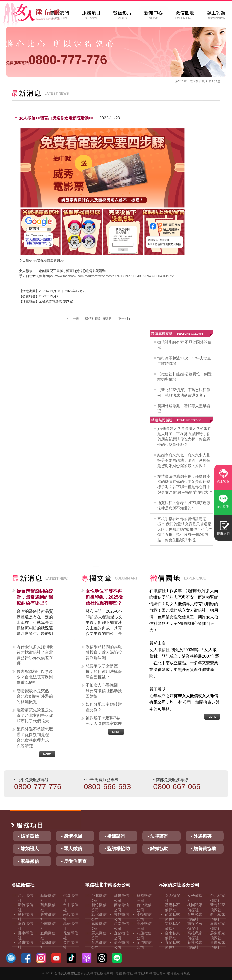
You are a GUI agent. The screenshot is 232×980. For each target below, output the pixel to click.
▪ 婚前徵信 (28, 836)
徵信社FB (141, 973)
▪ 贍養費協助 (203, 849)
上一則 (73, 319)
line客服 (223, 507)
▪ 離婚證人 (28, 849)
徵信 (119, 973)
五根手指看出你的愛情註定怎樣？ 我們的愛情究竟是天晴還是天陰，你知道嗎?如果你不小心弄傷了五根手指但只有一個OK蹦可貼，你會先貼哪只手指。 (185, 529)
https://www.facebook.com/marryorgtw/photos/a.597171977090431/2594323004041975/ (110, 276)
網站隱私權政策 (179, 973)
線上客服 (223, 482)
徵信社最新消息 (99, 319)
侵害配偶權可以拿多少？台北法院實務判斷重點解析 (35, 677)
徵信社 (194, 81)
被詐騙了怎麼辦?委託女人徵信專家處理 (104, 721)
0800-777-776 (56, 60)
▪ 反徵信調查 (74, 861)
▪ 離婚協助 (158, 849)
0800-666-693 (107, 786)
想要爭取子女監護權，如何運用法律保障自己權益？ (104, 671)
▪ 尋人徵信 (72, 849)
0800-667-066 (177, 786)
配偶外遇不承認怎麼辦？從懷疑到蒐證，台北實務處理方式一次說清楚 (35, 737)
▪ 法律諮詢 (158, 836)
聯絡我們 (223, 533)
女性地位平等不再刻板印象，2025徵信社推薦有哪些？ (104, 597)
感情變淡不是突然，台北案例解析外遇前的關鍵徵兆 (35, 696)
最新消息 (214, 81)
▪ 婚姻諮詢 (115, 836)
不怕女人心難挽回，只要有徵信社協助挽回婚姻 (104, 691)
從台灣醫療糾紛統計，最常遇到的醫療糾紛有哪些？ (35, 597)
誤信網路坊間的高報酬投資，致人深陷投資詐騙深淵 (104, 652)
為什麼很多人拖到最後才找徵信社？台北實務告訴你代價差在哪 (35, 655)
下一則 (125, 319)
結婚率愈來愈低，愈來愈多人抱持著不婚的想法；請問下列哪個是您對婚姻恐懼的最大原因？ (184, 460)
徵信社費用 (158, 973)
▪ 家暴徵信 (28, 861)
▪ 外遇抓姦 (201, 836)
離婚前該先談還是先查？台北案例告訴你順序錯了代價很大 (35, 715)
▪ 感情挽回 (72, 836)
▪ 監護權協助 (117, 849)
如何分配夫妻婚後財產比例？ (104, 707)
